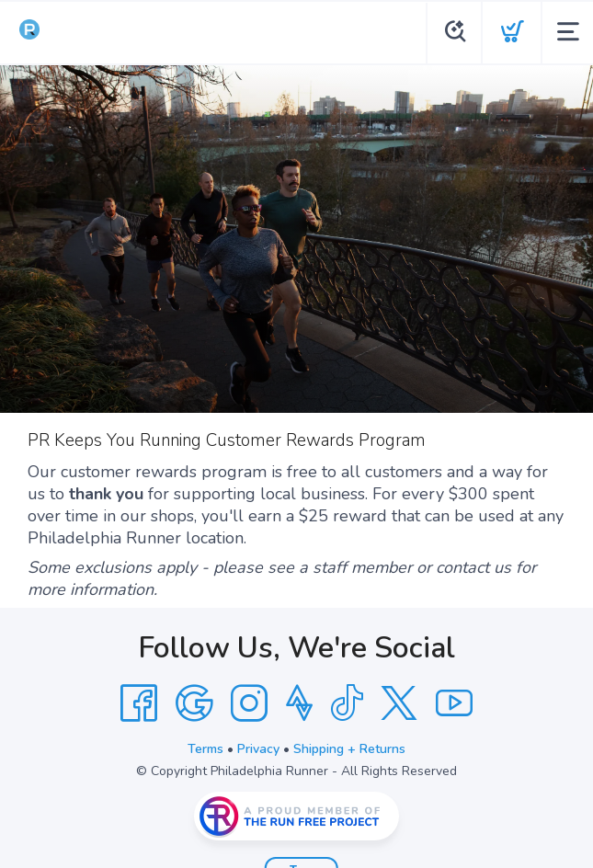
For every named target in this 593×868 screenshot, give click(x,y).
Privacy (258, 749)
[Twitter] (399, 703)
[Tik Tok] (347, 703)
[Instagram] (249, 703)
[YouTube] (454, 703)
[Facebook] (139, 703)
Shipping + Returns (349, 749)
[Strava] (299, 703)
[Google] (194, 703)
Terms (205, 749)
